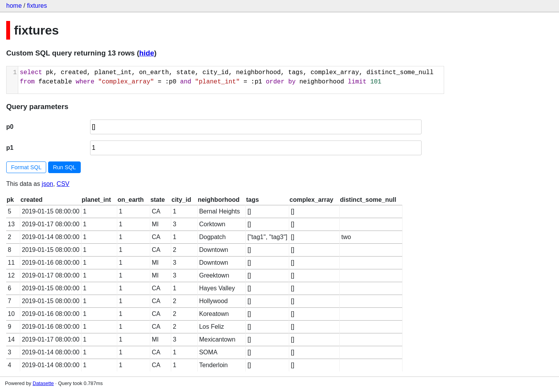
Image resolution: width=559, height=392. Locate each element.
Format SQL (26, 167)
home (14, 6)
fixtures (37, 6)
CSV (63, 184)
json (48, 184)
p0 (10, 127)
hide (147, 53)
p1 (10, 148)
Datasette (43, 383)
